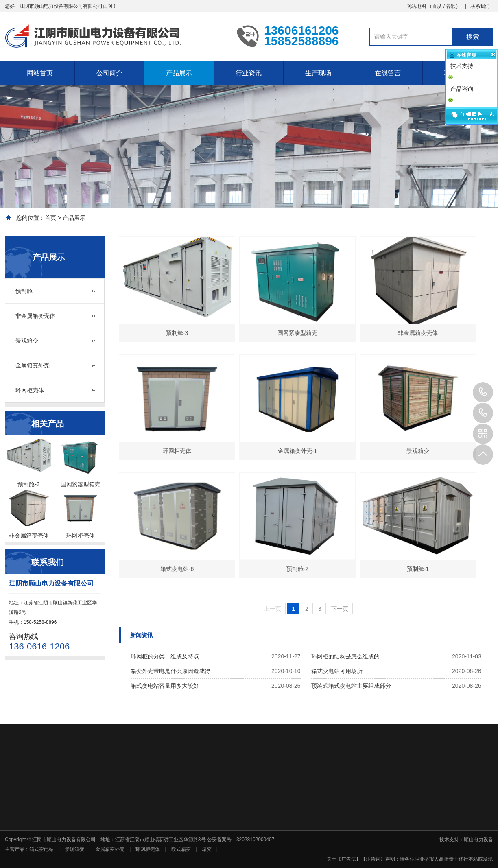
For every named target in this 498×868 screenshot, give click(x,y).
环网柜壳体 (30, 390)
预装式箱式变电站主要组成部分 (351, 686)
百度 (437, 6)
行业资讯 (249, 73)
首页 (50, 218)
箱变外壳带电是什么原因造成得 (170, 671)
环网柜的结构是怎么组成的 (345, 656)
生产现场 (318, 73)
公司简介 (109, 73)
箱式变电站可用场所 (337, 671)
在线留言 (388, 73)
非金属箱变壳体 (35, 316)
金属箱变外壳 (33, 365)
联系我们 (480, 6)
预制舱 (24, 291)
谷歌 (451, 6)
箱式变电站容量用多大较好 (165, 686)
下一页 (340, 609)
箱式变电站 (41, 849)
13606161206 (483, 392)
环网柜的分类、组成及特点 (165, 656)
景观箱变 (27, 341)
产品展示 (179, 73)
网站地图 (416, 6)
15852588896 (483, 413)
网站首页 (40, 73)
